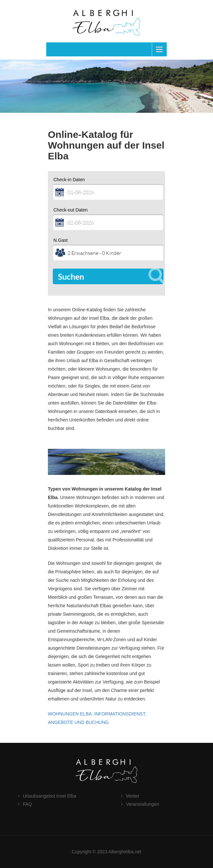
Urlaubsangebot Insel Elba (50, 796)
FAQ (27, 804)
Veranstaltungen (142, 804)
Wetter (133, 796)
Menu (61, 49)
